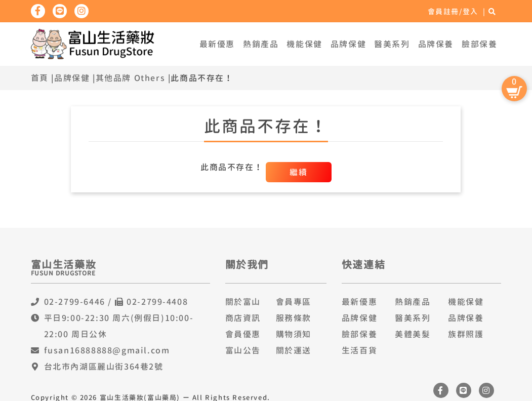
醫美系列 (392, 44)
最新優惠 (217, 44)
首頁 (40, 78)
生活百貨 (359, 350)
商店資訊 (243, 318)
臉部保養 (479, 44)
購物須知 (294, 334)
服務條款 (294, 318)
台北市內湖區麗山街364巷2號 (104, 367)
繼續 (299, 172)
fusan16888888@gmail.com (107, 350)
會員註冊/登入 (453, 11)
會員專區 (294, 302)
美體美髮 (413, 334)
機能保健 (304, 44)
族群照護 (466, 334)
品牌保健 (348, 44)
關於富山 (243, 302)
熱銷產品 (261, 44)
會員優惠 (243, 334)
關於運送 (294, 350)
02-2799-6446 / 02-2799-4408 (116, 302)
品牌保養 (436, 44)
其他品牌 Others (131, 78)
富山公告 (243, 350)
